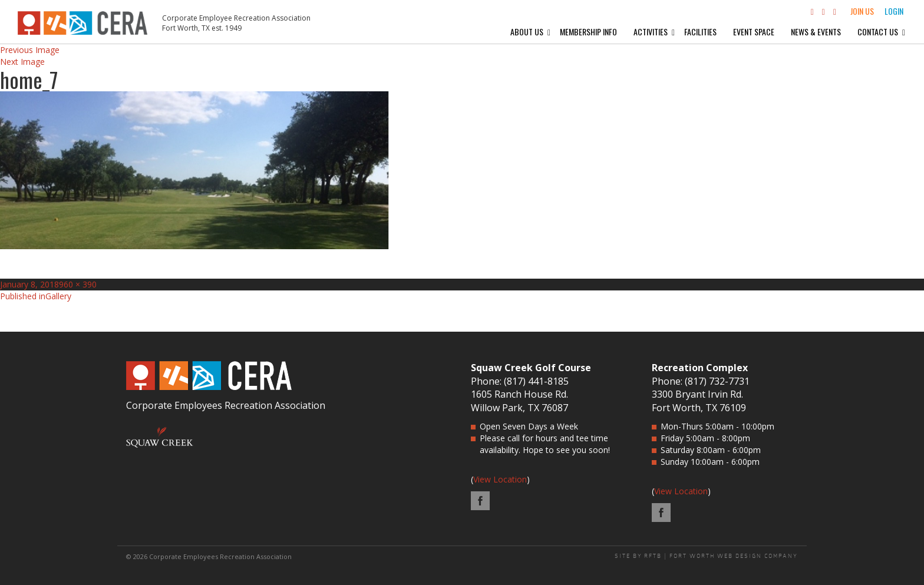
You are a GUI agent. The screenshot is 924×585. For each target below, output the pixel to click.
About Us (527, 32)
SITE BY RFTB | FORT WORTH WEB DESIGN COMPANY (706, 556)
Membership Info (588, 32)
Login (894, 11)
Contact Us (878, 32)
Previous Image (30, 50)
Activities (651, 32)
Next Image (22, 62)
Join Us (862, 11)
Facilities (700, 32)
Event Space (754, 32)
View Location (500, 479)
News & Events (816, 32)
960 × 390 (78, 284)
